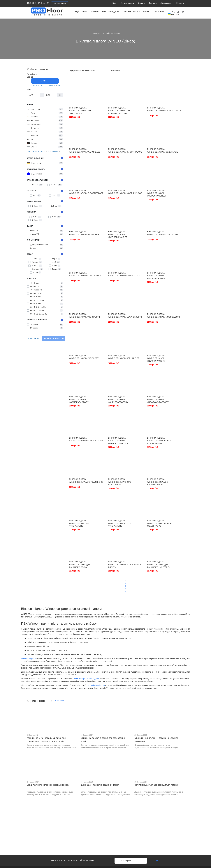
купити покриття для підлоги (87, 679)
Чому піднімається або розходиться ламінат (156, 785)
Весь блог (60, 701)
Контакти (180, 3)
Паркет (147, 12)
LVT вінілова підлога (96, 685)
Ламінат (95, 12)
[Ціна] (33, 95)
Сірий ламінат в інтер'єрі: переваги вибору (48, 785)
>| (126, 591)
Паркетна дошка (131, 12)
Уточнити (54, 86)
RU (177, 14)
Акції (76, 12)
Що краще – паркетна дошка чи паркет (100, 785)
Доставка (152, 3)
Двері (85, 12)
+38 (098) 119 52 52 (38, 3)
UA (173, 14)
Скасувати (36, 86)
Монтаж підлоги (127, 3)
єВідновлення (166, 3)
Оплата (141, 3)
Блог (115, 3)
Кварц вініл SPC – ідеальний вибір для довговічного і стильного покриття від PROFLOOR (46, 741)
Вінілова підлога (111, 12)
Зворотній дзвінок (60, 3)
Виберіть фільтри (54, 339)
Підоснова (159, 12)
